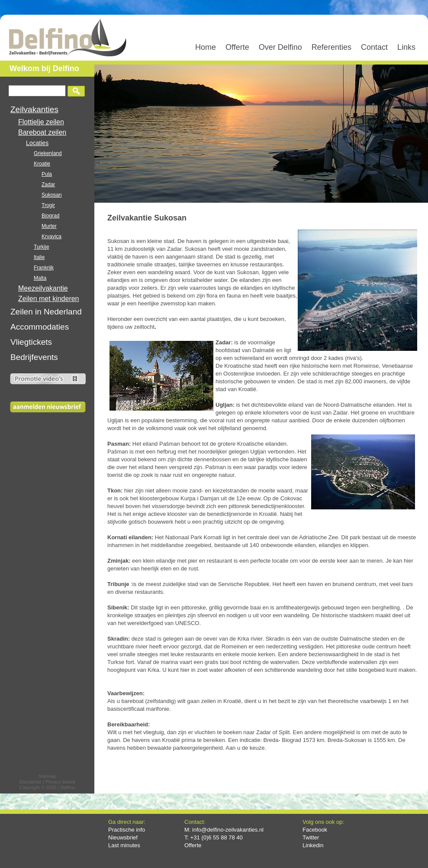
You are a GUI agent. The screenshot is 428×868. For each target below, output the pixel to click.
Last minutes (124, 845)
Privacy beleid (60, 782)
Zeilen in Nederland (46, 312)
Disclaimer (31, 782)
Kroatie (42, 164)
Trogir (48, 205)
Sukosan (52, 195)
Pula (47, 174)
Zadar (48, 185)
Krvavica (51, 236)
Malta (40, 278)
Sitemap (47, 776)
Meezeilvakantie (43, 288)
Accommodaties (40, 327)
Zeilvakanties (34, 109)
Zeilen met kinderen (49, 299)
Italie (39, 257)
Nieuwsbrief (123, 837)
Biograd (50, 216)
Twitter (311, 837)
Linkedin (313, 845)
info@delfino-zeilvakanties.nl (228, 830)
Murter (49, 226)
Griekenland (48, 153)
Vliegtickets (31, 342)
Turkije (42, 247)
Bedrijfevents (34, 357)
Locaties (37, 143)
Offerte (193, 845)
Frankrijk (44, 268)
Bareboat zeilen (42, 132)
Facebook (315, 830)
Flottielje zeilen (41, 122)
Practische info (127, 830)
